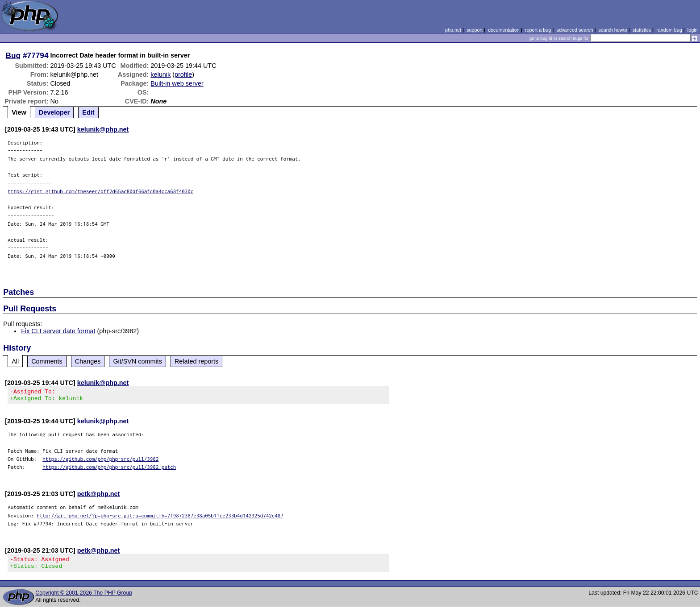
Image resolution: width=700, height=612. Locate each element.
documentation (504, 30)
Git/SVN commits (137, 361)
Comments (47, 361)
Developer (54, 112)
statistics (642, 30)
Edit (88, 112)
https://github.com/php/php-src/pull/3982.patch (109, 469)
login (693, 30)
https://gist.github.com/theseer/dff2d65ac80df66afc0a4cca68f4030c (100, 191)
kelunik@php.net (103, 129)
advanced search (575, 30)
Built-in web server (177, 83)
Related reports (196, 361)
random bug (669, 30)
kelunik (160, 74)
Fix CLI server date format (58, 331)
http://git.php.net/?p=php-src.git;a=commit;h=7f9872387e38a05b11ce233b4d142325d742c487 (160, 518)
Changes (88, 361)
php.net (453, 30)
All (15, 361)
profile (183, 74)
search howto (612, 30)
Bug (13, 55)
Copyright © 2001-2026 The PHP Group (84, 598)
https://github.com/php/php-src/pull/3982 (100, 461)
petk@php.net (99, 496)
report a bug (538, 30)
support (475, 30)
